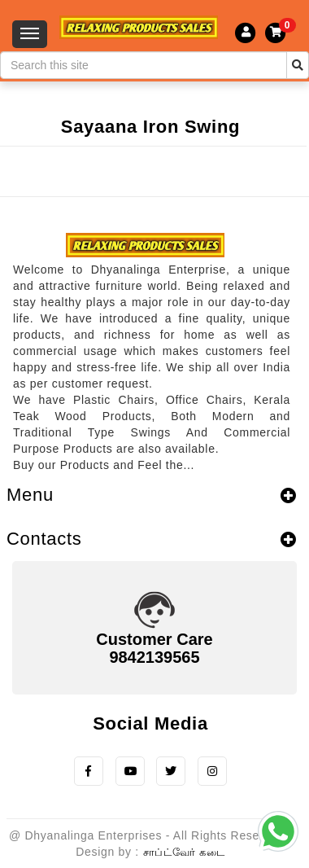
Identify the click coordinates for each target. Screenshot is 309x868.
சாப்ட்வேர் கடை (184, 852)
